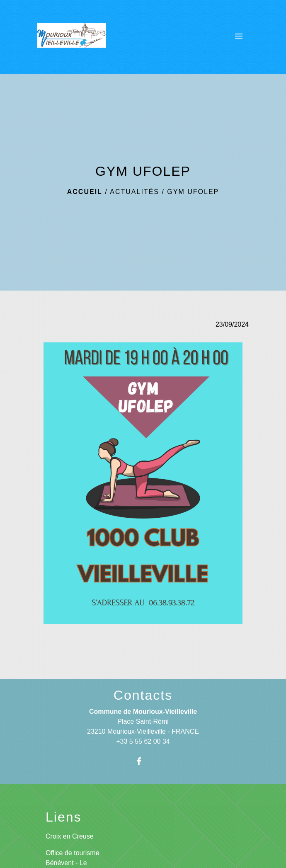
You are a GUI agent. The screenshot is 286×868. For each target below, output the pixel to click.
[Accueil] (72, 37)
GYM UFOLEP (193, 192)
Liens (64, 817)
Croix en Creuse (70, 836)
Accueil (85, 192)
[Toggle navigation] (239, 37)
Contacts (143, 695)
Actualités (135, 192)
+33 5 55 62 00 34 (143, 741)
